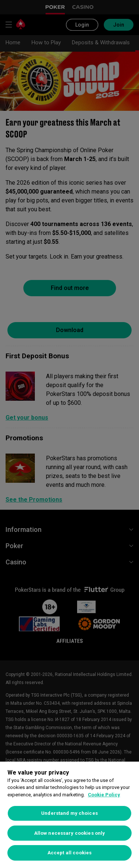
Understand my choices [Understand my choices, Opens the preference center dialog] (69, 813)
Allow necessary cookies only (70, 833)
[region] (69, 815)
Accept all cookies (69, 853)
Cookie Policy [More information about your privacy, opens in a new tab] (104, 795)
